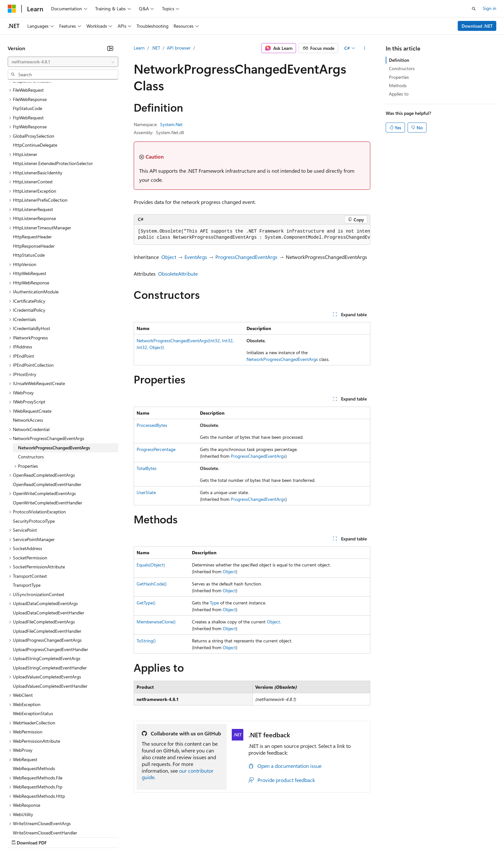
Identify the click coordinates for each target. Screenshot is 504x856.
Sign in (490, 8)
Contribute (115, 837)
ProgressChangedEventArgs (246, 257)
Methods (398, 85)
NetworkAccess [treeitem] (28, 364)
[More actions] (365, 48)
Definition (399, 60)
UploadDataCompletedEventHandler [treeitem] (49, 557)
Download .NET (477, 26)
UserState (146, 492)
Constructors (402, 68)
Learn (139, 48)
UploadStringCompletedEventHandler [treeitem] (50, 612)
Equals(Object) (151, 565)
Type (214, 603)
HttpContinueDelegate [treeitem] (35, 89)
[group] (252, 235)
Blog (88, 837)
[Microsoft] (12, 9)
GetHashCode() (152, 584)
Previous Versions (58, 837)
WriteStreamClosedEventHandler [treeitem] (45, 777)
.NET (156, 48)
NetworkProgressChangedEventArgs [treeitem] (54, 392)
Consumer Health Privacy (185, 837)
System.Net (171, 124)
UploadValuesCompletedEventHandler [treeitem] (50, 630)
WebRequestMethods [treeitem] (34, 713)
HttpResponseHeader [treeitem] (34, 190)
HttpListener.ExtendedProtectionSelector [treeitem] (53, 108)
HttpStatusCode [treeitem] (29, 199)
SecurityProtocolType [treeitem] (34, 465)
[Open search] (474, 9)
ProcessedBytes (152, 425)
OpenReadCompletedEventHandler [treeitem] (47, 429)
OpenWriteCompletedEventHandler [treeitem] (48, 447)
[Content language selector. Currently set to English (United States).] (37, 821)
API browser (179, 48)
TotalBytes (147, 468)
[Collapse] (110, 48)
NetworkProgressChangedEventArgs (282, 359)
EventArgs (196, 257)
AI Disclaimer (21, 837)
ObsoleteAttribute (178, 274)
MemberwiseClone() (156, 622)
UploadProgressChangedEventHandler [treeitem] (50, 594)
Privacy (140, 837)
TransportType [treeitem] (27, 529)
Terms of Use (235, 837)
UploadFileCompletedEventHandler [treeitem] (47, 575)
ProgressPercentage (156, 449)
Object (169, 257)
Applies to (399, 94)
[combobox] (63, 62)
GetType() (146, 603)
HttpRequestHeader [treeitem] (32, 181)
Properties (399, 77)
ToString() (146, 641)
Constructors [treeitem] (31, 401)
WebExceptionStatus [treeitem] (33, 658)
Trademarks (266, 837)
